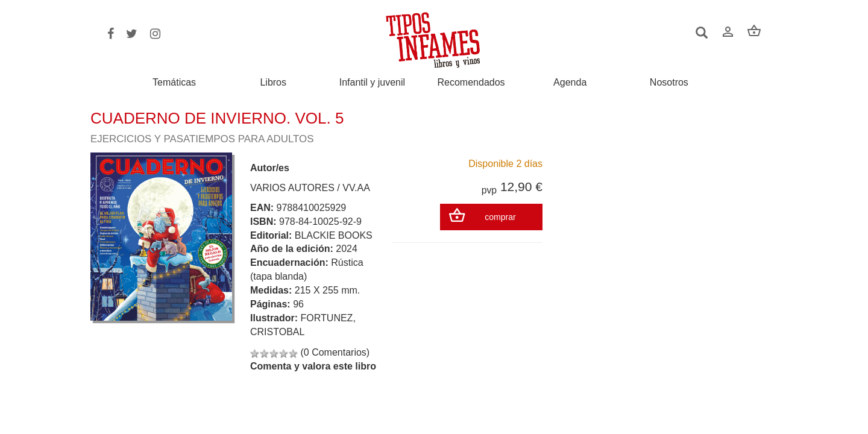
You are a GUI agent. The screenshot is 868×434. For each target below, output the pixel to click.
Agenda (570, 83)
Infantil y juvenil (372, 83)
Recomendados (471, 83)
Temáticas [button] (174, 82)
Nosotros (669, 83)
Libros (273, 83)
